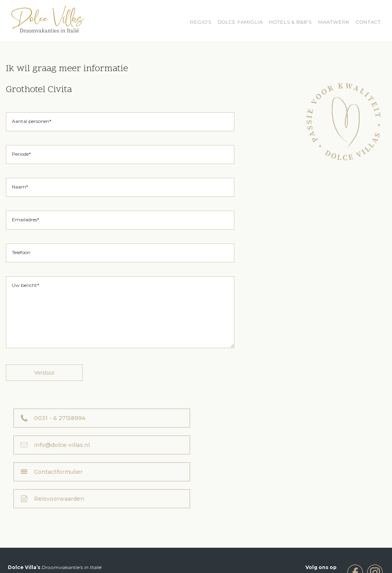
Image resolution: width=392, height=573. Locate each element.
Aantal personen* (32, 121)
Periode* (21, 154)
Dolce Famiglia (240, 22)
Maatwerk (334, 22)
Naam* (20, 187)
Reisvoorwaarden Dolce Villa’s (207, 554)
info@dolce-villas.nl (252, 430)
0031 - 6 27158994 (60, 430)
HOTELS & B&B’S (290, 22)
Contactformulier (58, 457)
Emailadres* (25, 220)
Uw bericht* (25, 285)
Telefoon (21, 252)
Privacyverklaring (272, 554)
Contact (368, 22)
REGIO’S (201, 22)
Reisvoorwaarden (249, 457)
